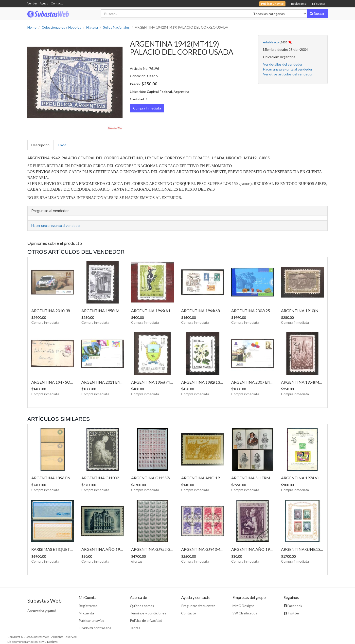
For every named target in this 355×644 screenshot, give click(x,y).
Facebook (293, 606)
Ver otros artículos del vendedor (288, 74)
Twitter (292, 613)
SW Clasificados (245, 613)
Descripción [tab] (40, 145)
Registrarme (88, 606)
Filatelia (92, 27)
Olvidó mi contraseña (95, 628)
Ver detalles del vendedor (283, 64)
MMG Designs (243, 606)
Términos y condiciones (148, 613)
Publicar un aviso (91, 620)
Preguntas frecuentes (198, 606)
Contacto (57, 3)
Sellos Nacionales (116, 27)
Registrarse (299, 4)
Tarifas (135, 628)
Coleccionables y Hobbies (61, 27)
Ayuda (44, 3)
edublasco (271, 42)
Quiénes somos (142, 606)
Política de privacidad (146, 620)
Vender (32, 3)
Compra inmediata (147, 108)
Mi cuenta (319, 4)
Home (32, 27)
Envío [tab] (62, 145)
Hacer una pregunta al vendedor (288, 69)
